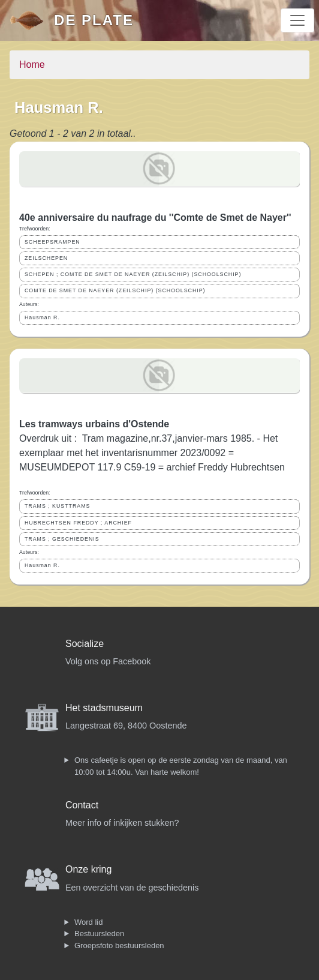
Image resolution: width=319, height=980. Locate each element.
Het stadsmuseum (104, 708)
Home (32, 65)
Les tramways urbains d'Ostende (94, 424)
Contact (82, 805)
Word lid (88, 922)
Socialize (85, 644)
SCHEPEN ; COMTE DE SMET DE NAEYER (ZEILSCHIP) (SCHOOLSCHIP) (133, 274)
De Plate (94, 20)
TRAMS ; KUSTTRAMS (57, 506)
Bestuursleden (99, 933)
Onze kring (88, 869)
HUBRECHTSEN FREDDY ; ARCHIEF (78, 523)
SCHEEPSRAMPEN (52, 242)
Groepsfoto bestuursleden (119, 945)
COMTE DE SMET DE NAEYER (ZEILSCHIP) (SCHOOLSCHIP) (115, 290)
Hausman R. (42, 317)
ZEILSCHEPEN (46, 258)
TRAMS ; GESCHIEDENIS (62, 539)
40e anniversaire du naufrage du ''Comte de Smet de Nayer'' (155, 218)
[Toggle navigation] (297, 20)
